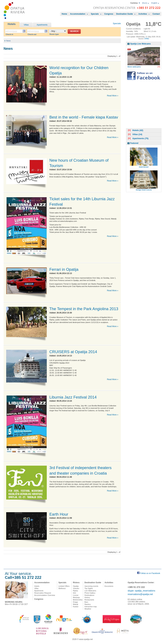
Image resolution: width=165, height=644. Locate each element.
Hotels (12, 24)
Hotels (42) (135, 130)
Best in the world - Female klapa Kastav (84, 117)
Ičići (74, 593)
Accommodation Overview (45, 595)
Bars (86, 602)
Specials (95, 14)
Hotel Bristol (144, 167)
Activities (143, 14)
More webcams (134, 67)
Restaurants (89, 600)
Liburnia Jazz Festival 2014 (73, 397)
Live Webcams (90, 591)
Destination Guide (124, 14)
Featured (134, 143)
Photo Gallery (90, 593)
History (87, 597)
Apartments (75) (138, 138)
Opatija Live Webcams (140, 44)
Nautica (87, 604)
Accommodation (78, 14)
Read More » (113, 96)
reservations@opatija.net (140, 594)
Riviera (76, 583)
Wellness (62, 588)
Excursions (109, 586)
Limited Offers (64, 586)
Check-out (32, 34)
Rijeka (75, 591)
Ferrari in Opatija (64, 269)
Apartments (42, 25)
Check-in (9, 34)
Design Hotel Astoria (144, 190)
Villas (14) (135, 134)
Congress (109, 14)
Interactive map (91, 607)
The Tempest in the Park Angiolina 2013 (84, 309)
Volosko (76, 588)
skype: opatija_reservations (141, 591)
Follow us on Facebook (150, 573)
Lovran (76, 595)
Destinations (89, 595)
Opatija (76, 586)
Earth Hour (59, 514)
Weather (88, 609)
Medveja (76, 597)
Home (64, 14)
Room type (54, 34)
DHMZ (147, 39)
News (8, 41)
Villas (26, 25)
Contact (156, 14)
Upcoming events (91, 586)
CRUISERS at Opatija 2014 (73, 352)
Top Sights (89, 588)
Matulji (76, 604)
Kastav (76, 607)
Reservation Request (43, 593)
